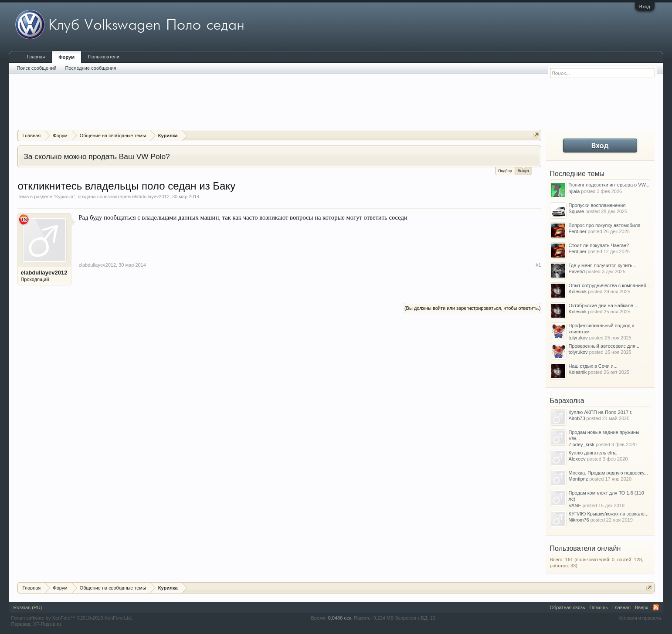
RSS (656, 607)
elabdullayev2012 (151, 197)
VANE (575, 505)
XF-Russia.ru (47, 624)
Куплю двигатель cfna (593, 453)
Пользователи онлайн (585, 548)
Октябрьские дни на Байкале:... (604, 305)
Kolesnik (578, 292)
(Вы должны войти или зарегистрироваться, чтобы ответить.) (473, 308)
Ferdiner (578, 231)
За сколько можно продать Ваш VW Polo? (97, 156)
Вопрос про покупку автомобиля (605, 225)
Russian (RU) (27, 607)
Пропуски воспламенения (597, 205)
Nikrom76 (579, 520)
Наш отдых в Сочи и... (593, 366)
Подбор (505, 171)
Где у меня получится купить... (603, 265)
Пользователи (104, 57)
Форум (66, 57)
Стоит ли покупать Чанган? (599, 245)
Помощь (599, 607)
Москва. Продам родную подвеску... (608, 473)
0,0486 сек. (340, 618)
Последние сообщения (91, 68)
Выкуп (523, 170)
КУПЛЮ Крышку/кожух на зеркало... (609, 514)
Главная (36, 57)
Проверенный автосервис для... (604, 346)
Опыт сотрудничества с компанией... (609, 285)
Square (576, 211)
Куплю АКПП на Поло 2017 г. (601, 412)
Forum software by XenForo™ (71, 618)
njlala (574, 191)
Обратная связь (568, 607)
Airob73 (577, 418)
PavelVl (577, 271)
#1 (538, 265)
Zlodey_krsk (582, 444)
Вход (645, 7)
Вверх (642, 607)
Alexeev (577, 459)
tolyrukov (578, 338)
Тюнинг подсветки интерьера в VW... (609, 185)
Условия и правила (640, 618)
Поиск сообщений (36, 68)
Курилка (64, 197)
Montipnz (579, 479)
